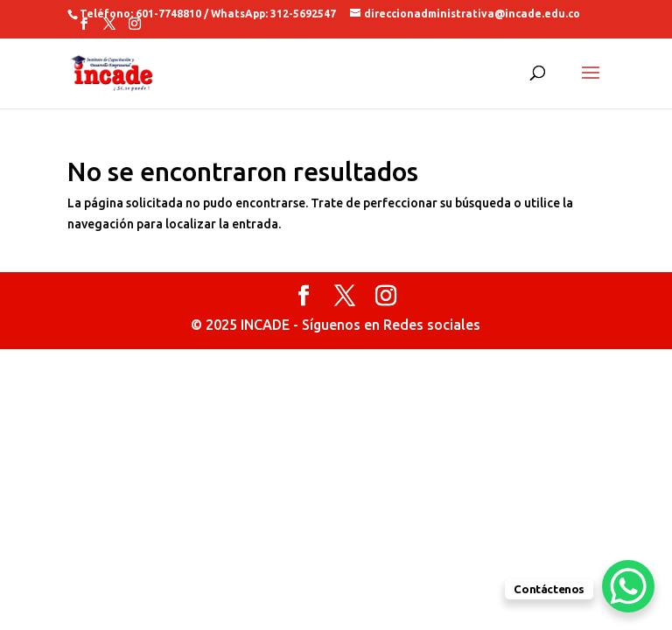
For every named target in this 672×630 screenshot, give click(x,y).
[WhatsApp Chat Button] (628, 586)
